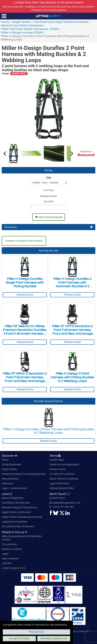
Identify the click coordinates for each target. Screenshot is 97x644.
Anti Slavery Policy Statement (18, 526)
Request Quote (25, 295)
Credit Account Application (64, 465)
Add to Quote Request (49, 217)
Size (49, 178)
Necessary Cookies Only (54, 639)
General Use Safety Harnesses (22, 25)
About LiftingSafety (12, 498)
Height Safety (21, 22)
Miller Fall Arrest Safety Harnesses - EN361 (30, 29)
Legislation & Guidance (14, 522)
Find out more (36, 632)
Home (5, 22)
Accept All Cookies (19, 639)
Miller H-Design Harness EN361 (22, 33)
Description (48, 227)
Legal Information (59, 484)
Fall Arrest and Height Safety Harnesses (61, 22)
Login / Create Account (14, 488)
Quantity (49, 201)
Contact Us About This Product (24, 241)
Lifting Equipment (12, 465)
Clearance (7, 484)
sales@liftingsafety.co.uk (65, 503)
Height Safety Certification (16, 512)
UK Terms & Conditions (62, 474)
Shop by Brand (10, 479)
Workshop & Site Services (16, 503)
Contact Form (57, 498)
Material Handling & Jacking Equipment (24, 474)
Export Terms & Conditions (64, 479)
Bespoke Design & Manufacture (19, 508)
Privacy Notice (57, 469)
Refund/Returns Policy (62, 488)
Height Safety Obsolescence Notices (22, 517)
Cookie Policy (57, 460)
